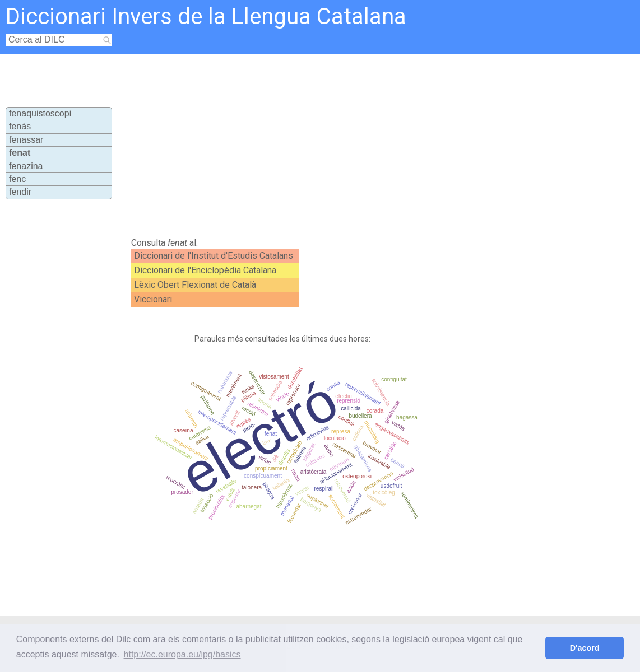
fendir (20, 192)
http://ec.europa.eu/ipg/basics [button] (182, 654)
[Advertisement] (318, 143)
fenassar (26, 140)
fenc (17, 179)
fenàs (20, 126)
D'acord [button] (585, 648)
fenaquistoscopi (40, 113)
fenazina (26, 166)
